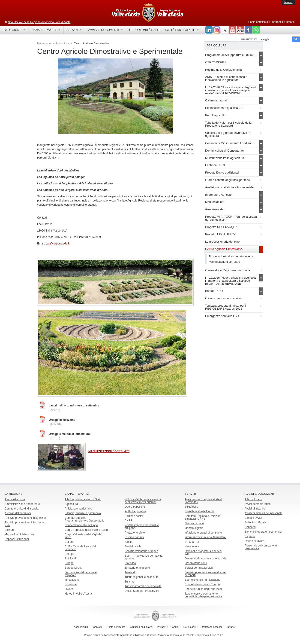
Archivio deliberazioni (18, 513)
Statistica (130, 563)
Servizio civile (133, 546)
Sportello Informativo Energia (202, 584)
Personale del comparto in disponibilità (261, 547)
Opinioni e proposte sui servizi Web (203, 552)
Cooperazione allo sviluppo (81, 525)
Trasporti (130, 572)
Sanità (129, 542)
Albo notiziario (253, 499)
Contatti (289, 22)
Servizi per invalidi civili (199, 568)
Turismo (130, 582)
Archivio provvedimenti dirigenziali (25, 518)
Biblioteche (191, 507)
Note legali (190, 627)
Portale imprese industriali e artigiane (142, 527)
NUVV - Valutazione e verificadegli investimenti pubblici (143, 501)
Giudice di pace (194, 523)
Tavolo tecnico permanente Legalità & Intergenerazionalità (203, 595)
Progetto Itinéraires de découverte (231, 256)
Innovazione (72, 580)
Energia (69, 554)
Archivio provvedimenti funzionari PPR (25, 524)
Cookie (174, 627)
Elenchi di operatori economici (263, 532)
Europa (69, 563)
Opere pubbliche (135, 507)
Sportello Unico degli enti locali (203, 589)
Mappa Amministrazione (19, 534)
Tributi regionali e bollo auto (142, 577)
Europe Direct (73, 568)
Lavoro (69, 589)
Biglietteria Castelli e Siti (199, 511)
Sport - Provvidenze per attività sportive (144, 557)
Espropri (250, 536)
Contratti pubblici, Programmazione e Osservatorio (85, 519)
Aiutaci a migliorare (141, 627)
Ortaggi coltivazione (62, 420)
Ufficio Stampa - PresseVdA (142, 591)
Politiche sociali (134, 516)
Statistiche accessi (211, 627)
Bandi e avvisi (253, 518)
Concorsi (250, 527)
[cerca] (264, 39)
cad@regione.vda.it (58, 244)
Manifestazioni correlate (224, 262)
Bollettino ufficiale (255, 522)
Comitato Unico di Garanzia (22, 509)
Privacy (161, 627)
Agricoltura (62, 43)
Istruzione (71, 584)
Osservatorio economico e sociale (205, 559)
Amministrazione (15, 499)
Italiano (288, 2)
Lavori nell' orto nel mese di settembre (74, 406)
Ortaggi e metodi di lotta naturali (70, 434)
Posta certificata (258, 22)
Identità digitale (194, 528)
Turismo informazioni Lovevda (143, 586)
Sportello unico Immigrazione (202, 580)
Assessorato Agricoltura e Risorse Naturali (129, 635)
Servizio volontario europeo (141, 551)
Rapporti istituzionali (17, 539)
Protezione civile (135, 533)
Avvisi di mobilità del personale (264, 513)
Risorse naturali (134, 537)
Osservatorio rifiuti (196, 563)
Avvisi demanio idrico (258, 504)
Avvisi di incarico (255, 509)
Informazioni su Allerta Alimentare (205, 537)
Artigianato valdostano (78, 509)
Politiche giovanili (135, 511)
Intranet (276, 22)
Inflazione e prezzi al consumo (203, 533)
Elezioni (9, 530)
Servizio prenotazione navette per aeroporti (205, 574)
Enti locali (70, 559)
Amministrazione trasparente (22, 504)
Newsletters (192, 546)
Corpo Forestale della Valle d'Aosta (86, 530)
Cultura (69, 542)
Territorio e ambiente (137, 568)
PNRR (129, 521)
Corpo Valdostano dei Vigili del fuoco (83, 536)
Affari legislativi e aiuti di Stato (83, 499)
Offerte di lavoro (254, 541)
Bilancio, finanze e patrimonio (83, 513)
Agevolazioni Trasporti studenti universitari (203, 501)
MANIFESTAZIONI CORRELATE (109, 451)
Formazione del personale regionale (81, 574)
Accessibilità (81, 627)
